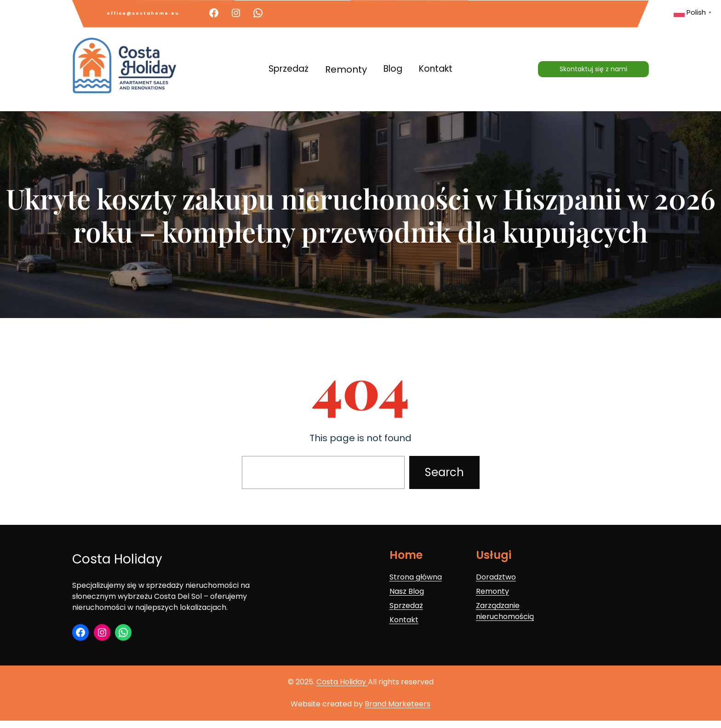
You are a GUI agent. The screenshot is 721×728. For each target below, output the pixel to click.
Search (444, 472)
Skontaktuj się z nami (593, 69)
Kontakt (404, 620)
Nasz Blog (407, 591)
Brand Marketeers (398, 704)
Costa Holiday (117, 559)
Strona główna (416, 577)
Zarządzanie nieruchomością (505, 611)
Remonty (492, 591)
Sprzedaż (406, 606)
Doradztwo (496, 577)
